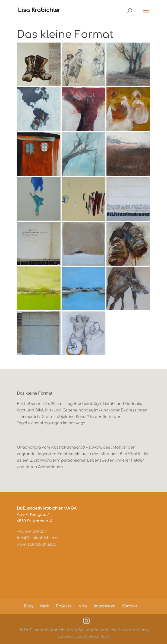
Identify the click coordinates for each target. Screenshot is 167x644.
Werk (44, 606)
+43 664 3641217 (32, 531)
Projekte (64, 606)
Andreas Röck (96, 637)
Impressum (104, 606)
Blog (28, 606)
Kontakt (130, 606)
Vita (83, 606)
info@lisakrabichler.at (38, 538)
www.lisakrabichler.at (36, 544)
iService (73, 637)
